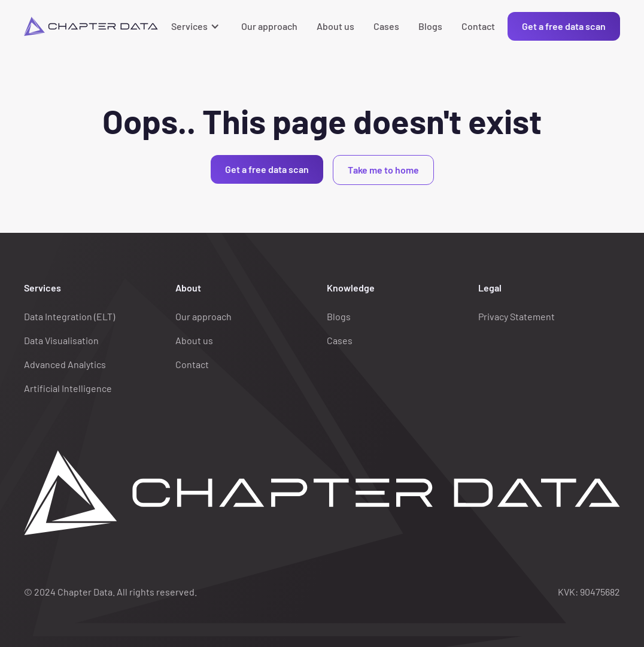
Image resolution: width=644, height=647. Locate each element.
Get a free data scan (564, 26)
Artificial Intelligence (68, 388)
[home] (91, 26)
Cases (386, 26)
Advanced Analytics (65, 364)
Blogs (430, 26)
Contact (478, 26)
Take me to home (383, 170)
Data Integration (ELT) (69, 316)
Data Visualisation (61, 340)
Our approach (269, 26)
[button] (197, 26)
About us (335, 26)
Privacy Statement (517, 316)
